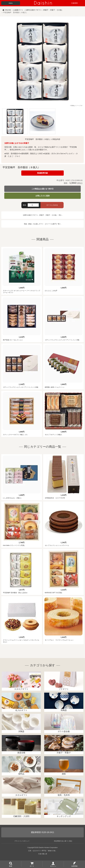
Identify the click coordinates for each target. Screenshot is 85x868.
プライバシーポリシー (22, 841)
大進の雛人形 (43, 854)
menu (11, 3)
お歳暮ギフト (18, 10)
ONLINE (8, 10)
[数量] (33, 205)
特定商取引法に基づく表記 (63, 841)
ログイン (53, 866)
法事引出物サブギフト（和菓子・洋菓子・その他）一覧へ (43, 215)
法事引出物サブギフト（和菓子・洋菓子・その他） (44, 10)
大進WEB (74, 3)
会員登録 (74, 866)
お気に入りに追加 (43, 196)
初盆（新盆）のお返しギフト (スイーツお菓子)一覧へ (43, 224)
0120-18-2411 (48, 832)
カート (32, 866)
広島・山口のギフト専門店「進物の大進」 (43, 851)
